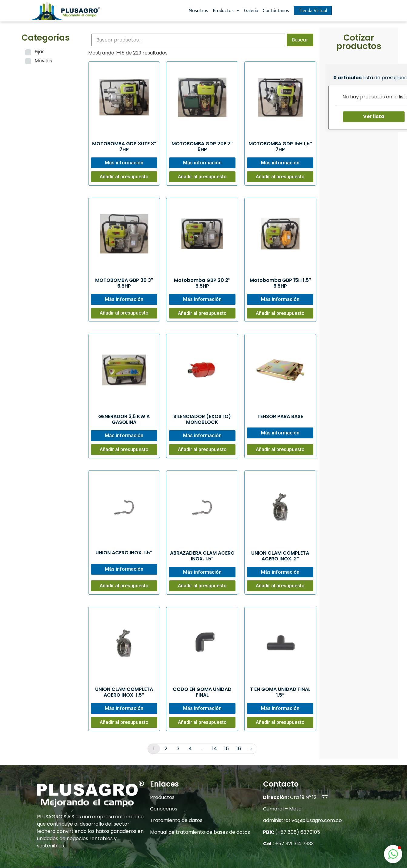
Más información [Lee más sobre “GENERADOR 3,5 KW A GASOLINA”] (124, 436)
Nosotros (198, 10)
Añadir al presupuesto (124, 177)
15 (227, 749)
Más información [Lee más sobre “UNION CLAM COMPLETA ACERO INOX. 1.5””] (124, 708)
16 (239, 749)
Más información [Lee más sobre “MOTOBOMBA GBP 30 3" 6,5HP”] (124, 299)
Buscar (300, 40)
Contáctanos (276, 10)
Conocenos (164, 809)
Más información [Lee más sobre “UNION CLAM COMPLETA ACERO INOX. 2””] (280, 572)
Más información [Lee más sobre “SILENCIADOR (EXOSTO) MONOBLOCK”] (202, 436)
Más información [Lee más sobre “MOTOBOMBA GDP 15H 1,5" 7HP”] (280, 163)
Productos (226, 10)
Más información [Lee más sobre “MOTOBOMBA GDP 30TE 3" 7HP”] (124, 163)
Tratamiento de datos (176, 820)
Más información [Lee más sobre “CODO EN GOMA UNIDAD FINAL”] (202, 708)
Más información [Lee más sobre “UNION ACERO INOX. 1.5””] (124, 569)
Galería (251, 10)
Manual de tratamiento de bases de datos (200, 832)
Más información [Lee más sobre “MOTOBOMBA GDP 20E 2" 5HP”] (202, 163)
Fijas (40, 52)
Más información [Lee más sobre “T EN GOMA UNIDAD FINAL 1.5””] (280, 708)
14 (215, 749)
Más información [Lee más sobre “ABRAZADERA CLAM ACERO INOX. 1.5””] (202, 572)
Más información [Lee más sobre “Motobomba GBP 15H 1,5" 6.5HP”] (280, 299)
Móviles (43, 61)
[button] (393, 854)
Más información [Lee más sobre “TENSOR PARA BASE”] (280, 433)
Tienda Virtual (313, 10)
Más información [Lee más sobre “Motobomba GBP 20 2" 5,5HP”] (202, 299)
